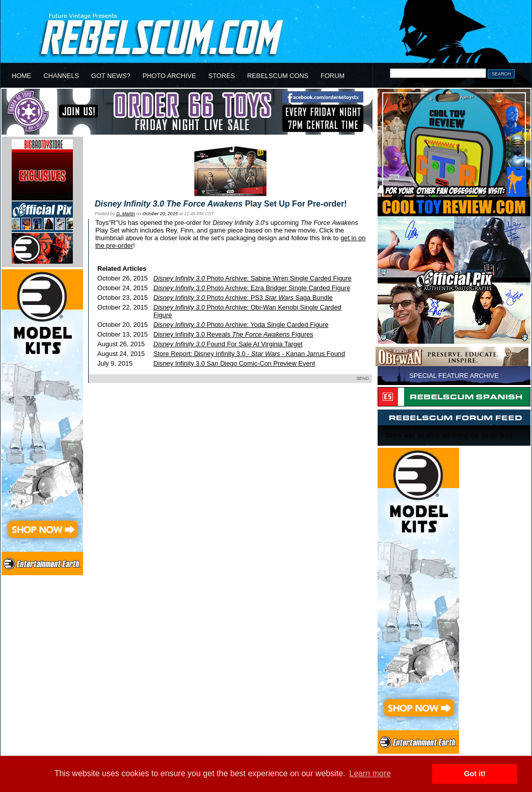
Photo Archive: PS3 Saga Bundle (243, 298)
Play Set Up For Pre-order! (221, 204)
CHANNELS (61, 76)
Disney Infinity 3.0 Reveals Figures (233, 334)
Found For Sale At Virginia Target (228, 344)
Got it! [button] (475, 774)
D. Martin (125, 214)
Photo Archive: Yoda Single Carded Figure (241, 325)
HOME (21, 76)
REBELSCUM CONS (278, 76)
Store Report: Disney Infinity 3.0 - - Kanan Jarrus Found (249, 354)
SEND (363, 378)
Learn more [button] (370, 773)
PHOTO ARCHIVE (169, 76)
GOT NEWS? (111, 76)
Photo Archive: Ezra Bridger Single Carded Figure (252, 288)
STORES (222, 76)
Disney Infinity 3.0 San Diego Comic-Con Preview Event (234, 363)
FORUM (332, 76)
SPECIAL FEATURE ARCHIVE (454, 376)
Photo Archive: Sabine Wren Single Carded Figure (252, 278)
